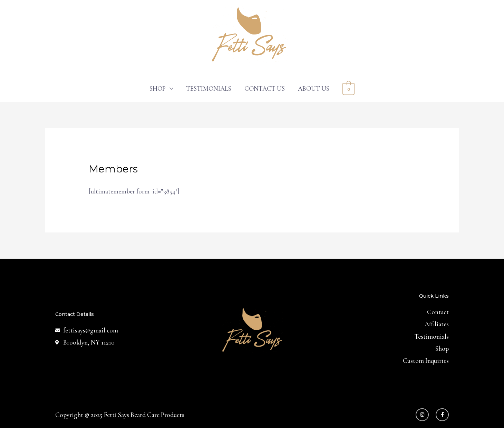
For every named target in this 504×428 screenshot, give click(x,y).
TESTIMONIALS (209, 88)
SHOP (158, 88)
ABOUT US (314, 88)
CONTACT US (265, 88)
